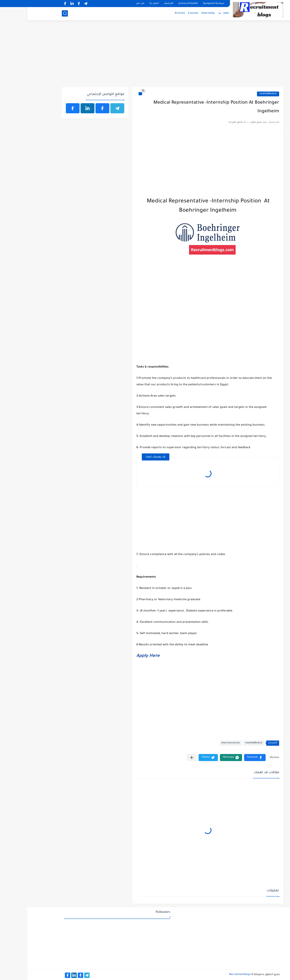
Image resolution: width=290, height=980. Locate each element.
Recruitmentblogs (213, 975)
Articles (152, 13)
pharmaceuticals (203, 743)
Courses (166, 13)
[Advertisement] (145, 56)
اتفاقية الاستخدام (161, 4)
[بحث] (37, 13)
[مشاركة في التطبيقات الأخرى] (164, 758)
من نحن (113, 4)
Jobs (199, 13)
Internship (180, 13)
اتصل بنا (127, 4)
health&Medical (241, 94)
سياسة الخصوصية (186, 4)
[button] (227, 758)
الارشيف (141, 4)
